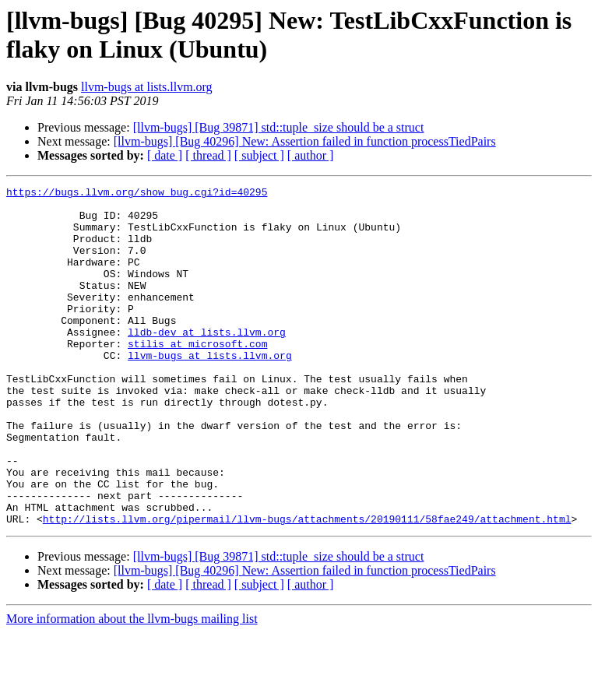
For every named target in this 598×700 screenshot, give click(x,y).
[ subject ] (259, 155)
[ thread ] (208, 155)
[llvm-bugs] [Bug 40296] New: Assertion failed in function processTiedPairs (305, 141)
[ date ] (165, 155)
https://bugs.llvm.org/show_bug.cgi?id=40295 (137, 194)
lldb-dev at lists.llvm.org (207, 362)
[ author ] (311, 155)
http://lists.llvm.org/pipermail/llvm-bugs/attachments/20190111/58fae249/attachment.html (307, 586)
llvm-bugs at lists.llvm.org (147, 87)
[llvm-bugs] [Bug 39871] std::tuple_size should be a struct (279, 127)
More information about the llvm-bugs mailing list (132, 686)
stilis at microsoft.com (197, 376)
